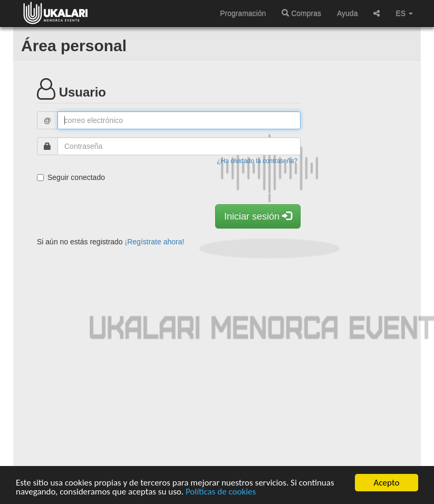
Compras (301, 13)
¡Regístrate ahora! (155, 242)
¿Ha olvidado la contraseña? (257, 161)
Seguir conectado (71, 177)
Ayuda (347, 13)
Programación (243, 13)
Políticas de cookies (221, 492)
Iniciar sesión (258, 216)
